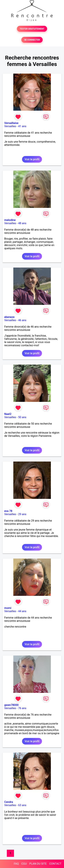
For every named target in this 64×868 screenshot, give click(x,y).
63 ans (22, 805)
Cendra (9, 802)
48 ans (22, 223)
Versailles (10, 126)
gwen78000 (11, 705)
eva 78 (8, 511)
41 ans (22, 126)
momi (8, 608)
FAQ (16, 864)
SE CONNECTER (32, 40)
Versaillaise (11, 123)
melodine (10, 220)
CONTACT (55, 864)
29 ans (22, 514)
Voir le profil (32, 159)
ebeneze (9, 317)
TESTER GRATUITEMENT (32, 29)
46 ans (22, 320)
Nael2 (8, 414)
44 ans (22, 611)
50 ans (22, 417)
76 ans (22, 708)
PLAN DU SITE (38, 864)
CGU (24, 864)
